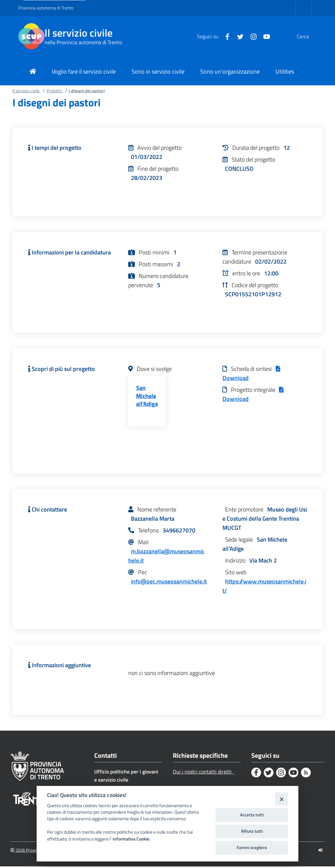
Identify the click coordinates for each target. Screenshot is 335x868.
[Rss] (306, 774)
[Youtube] (251, 36)
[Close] (282, 799)
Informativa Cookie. (131, 839)
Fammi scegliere (252, 847)
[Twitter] (225, 36)
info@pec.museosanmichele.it (169, 583)
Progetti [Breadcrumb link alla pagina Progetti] (55, 91)
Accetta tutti (252, 815)
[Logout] (320, 851)
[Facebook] (212, 36)
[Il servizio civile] (31, 36)
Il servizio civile (79, 33)
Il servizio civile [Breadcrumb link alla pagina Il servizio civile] (26, 91)
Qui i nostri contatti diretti (203, 773)
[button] (309, 36)
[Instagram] (238, 36)
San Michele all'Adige (147, 397)
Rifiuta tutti (252, 831)
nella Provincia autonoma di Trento (83, 42)
